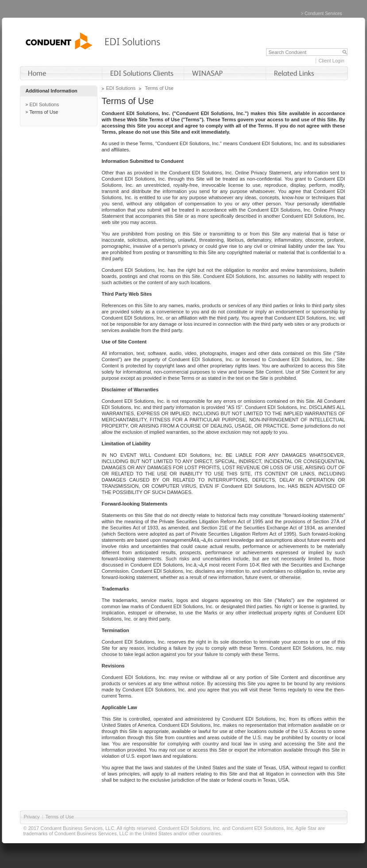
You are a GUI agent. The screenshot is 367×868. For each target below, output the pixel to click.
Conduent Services (323, 14)
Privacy (32, 817)
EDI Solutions (44, 104)
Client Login (331, 61)
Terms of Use (44, 112)
